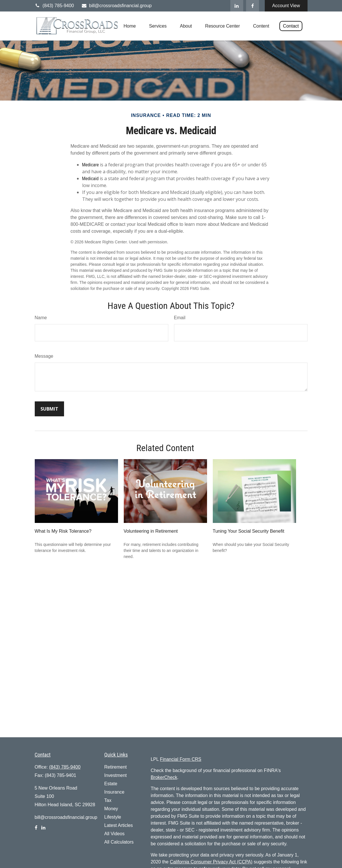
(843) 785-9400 (54, 6)
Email (180, 318)
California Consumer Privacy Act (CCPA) (211, 862)
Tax (108, 800)
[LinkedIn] (237, 6)
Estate (111, 784)
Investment (115, 775)
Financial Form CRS (181, 759)
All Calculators (119, 842)
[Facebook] (253, 6)
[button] (130, 26)
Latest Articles (119, 825)
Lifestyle (113, 817)
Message (44, 356)
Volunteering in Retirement (151, 531)
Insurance (114, 792)
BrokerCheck (164, 777)
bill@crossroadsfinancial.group (116, 6)
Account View (286, 6)
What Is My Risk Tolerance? (63, 531)
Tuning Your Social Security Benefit (249, 531)
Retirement (115, 767)
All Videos (114, 834)
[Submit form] (49, 409)
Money (111, 809)
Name (41, 318)
